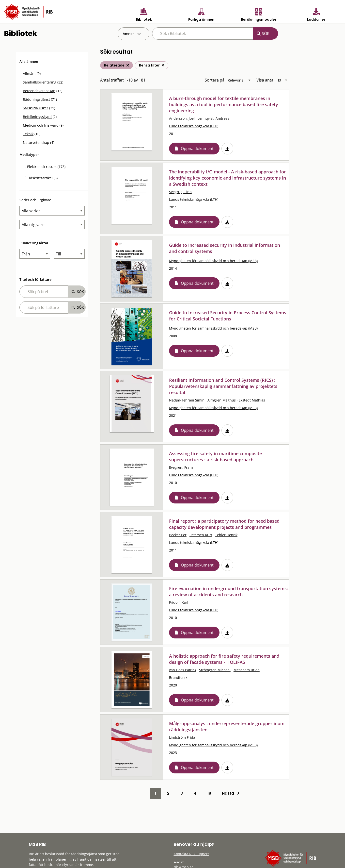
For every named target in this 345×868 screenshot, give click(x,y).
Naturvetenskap (36, 142)
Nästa (231, 793)
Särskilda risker (36, 108)
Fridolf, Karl (179, 602)
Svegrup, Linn (180, 192)
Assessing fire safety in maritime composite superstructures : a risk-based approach (215, 457)
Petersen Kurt (201, 535)
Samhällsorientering (40, 82)
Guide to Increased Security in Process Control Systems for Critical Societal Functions (228, 316)
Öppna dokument (197, 149)
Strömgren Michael (215, 670)
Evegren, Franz (181, 467)
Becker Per (178, 535)
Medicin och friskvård (41, 125)
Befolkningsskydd (37, 117)
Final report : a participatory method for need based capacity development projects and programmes (224, 524)
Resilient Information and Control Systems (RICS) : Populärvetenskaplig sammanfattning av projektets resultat (223, 386)
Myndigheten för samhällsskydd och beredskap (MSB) (213, 261)
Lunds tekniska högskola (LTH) (194, 126)
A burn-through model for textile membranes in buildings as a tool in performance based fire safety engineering (224, 104)
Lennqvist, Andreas (213, 118)
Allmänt (29, 74)
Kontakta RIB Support (191, 854)
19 (209, 793)
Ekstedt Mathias (252, 400)
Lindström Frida (182, 737)
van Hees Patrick (183, 670)
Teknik (28, 134)
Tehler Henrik (226, 535)
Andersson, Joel (182, 118)
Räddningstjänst (36, 99)
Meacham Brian (247, 670)
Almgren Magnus (222, 400)
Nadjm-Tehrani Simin (187, 400)
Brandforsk (178, 677)
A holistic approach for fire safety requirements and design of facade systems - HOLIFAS (224, 659)
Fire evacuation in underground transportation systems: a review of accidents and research (228, 592)
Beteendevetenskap (39, 91)
